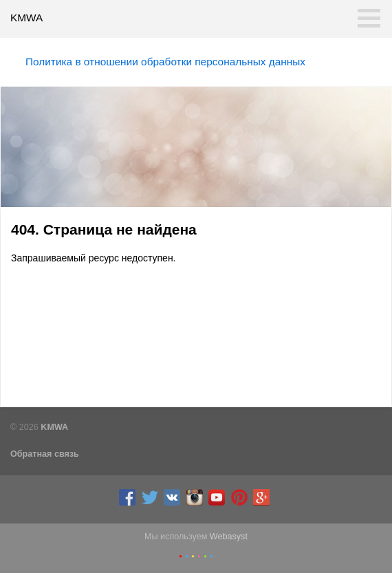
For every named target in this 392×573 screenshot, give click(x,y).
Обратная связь (45, 454)
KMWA (26, 18)
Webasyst (229, 537)
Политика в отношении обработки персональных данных (165, 62)
